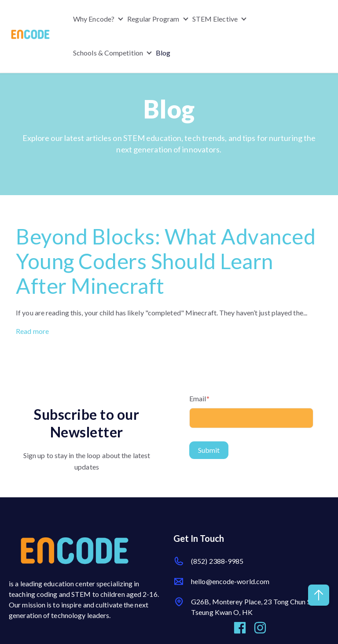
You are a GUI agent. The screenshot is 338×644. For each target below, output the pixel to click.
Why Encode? (94, 19)
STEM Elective (215, 19)
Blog (163, 53)
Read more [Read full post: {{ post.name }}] (32, 331)
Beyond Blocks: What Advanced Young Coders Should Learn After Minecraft (166, 261)
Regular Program (153, 19)
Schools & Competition (108, 53)
